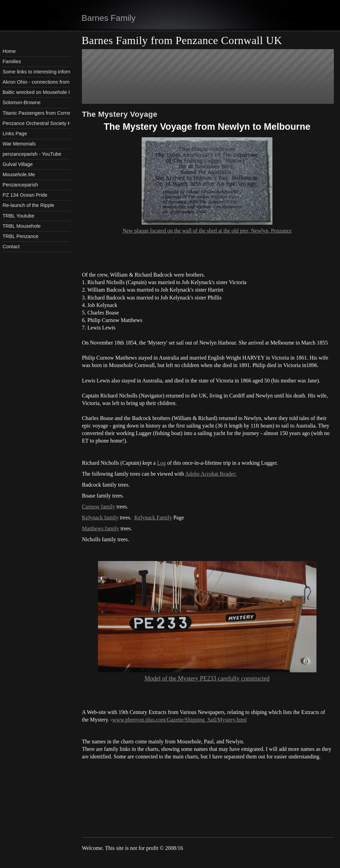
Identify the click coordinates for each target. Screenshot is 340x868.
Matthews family (101, 528)
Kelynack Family (153, 517)
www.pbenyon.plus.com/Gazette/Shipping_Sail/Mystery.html (179, 720)
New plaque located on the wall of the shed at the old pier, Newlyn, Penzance (207, 231)
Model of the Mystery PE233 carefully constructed (207, 678)
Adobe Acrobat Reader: (211, 474)
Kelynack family (100, 517)
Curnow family (98, 507)
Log (161, 463)
